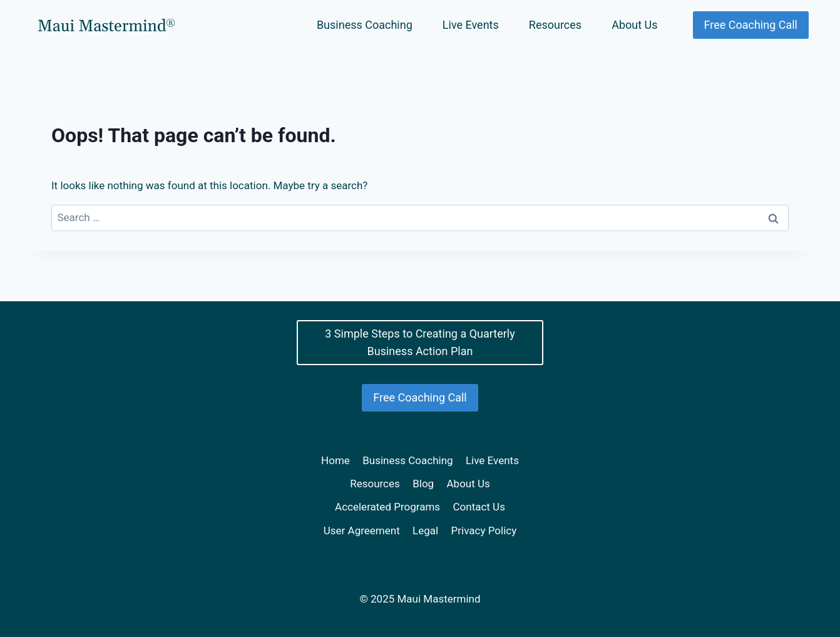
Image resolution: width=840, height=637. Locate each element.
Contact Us (479, 507)
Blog (423, 484)
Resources (555, 25)
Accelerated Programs (387, 507)
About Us (634, 25)
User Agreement (362, 531)
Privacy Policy (484, 531)
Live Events (471, 25)
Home (335, 460)
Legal (425, 531)
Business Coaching (365, 25)
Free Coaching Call (751, 25)
